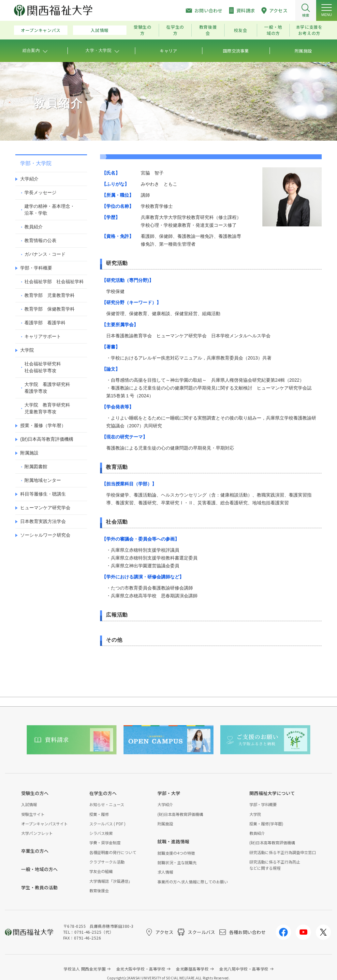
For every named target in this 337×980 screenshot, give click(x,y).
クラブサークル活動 (107, 862)
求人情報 (165, 872)
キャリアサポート (43, 336)
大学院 (27, 350)
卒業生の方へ (35, 851)
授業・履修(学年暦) (266, 824)
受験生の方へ (35, 793)
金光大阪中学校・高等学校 (141, 969)
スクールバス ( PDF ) (107, 824)
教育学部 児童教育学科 (50, 295)
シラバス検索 (101, 833)
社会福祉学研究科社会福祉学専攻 (43, 367)
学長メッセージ (40, 192)
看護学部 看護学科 (45, 323)
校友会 (241, 30)
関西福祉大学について (272, 793)
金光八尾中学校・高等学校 (244, 969)
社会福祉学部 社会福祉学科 (54, 282)
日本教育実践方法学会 (43, 521)
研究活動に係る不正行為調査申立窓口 (283, 852)
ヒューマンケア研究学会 (45, 508)
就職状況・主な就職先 (177, 862)
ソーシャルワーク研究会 (45, 535)
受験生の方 (143, 30)
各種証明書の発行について (113, 852)
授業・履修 (99, 814)
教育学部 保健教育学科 (50, 309)
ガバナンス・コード (45, 254)
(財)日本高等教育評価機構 (47, 439)
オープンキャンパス (41, 30)
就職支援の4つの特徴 (176, 853)
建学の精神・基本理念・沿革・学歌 (50, 210)
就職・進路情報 (173, 841)
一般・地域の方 (273, 30)
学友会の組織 (101, 871)
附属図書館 (36, 467)
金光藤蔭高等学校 (192, 969)
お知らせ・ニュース (107, 804)
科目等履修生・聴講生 (43, 494)
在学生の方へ (103, 793)
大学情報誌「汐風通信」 (111, 881)
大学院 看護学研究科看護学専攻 (47, 388)
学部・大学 (169, 793)
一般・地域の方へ (39, 869)
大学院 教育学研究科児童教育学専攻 (47, 408)
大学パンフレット (37, 833)
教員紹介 (34, 227)
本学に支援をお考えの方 (309, 30)
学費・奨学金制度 (105, 842)
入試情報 (100, 30)
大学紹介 (29, 179)
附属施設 (29, 453)
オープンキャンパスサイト (44, 824)
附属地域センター (43, 480)
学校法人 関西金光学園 (85, 969)
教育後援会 (208, 30)
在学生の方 (175, 30)
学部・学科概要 (36, 268)
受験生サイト (33, 814)
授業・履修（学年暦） (43, 425)
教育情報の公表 (40, 240)
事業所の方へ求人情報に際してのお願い (193, 882)
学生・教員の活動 (39, 887)
